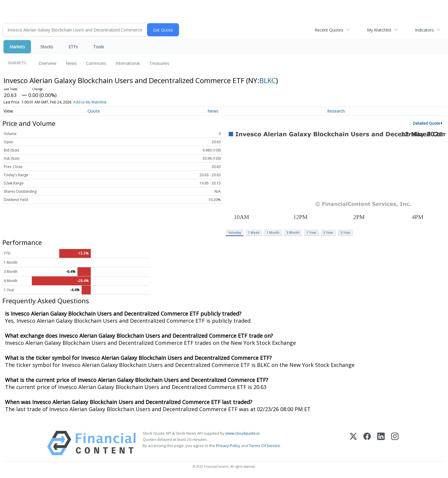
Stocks (47, 47)
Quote (94, 111)
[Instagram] (395, 443)
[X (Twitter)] (353, 443)
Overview (47, 63)
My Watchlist (379, 30)
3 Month (293, 232)
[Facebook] (367, 443)
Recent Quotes (329, 30)
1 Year (312, 232)
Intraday (235, 232)
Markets (17, 47)
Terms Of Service (265, 446)
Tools (99, 47)
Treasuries (159, 63)
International (128, 63)
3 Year (328, 232)
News (71, 63)
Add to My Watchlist (90, 102)
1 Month (273, 232)
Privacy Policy (228, 446)
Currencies (96, 63)
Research (336, 111)
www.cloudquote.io (243, 433)
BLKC (268, 80)
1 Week (254, 232)
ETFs (73, 47)
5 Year (345, 232)
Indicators (424, 30)
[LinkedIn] (381, 443)
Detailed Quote (426, 123)
